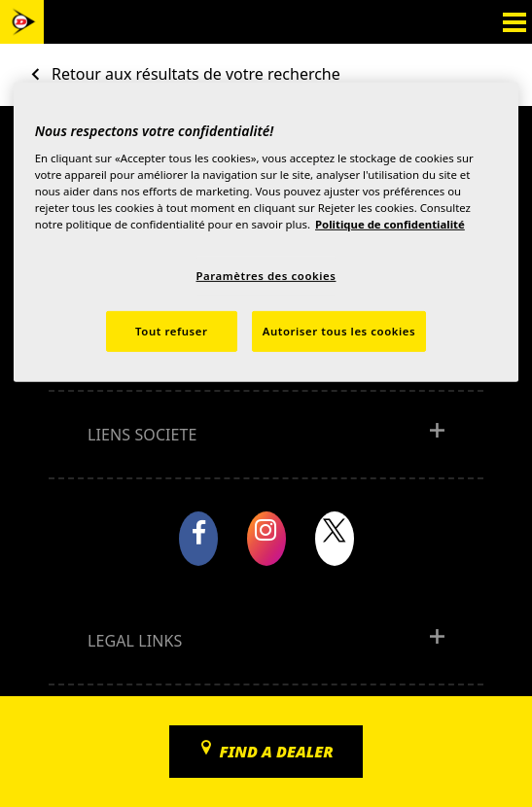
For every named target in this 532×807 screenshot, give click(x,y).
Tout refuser (171, 331)
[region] (266, 232)
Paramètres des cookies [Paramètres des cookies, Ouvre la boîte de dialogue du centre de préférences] (266, 276)
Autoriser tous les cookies (339, 331)
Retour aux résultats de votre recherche (196, 74)
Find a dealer (276, 752)
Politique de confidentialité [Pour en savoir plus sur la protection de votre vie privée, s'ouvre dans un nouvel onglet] (390, 224)
